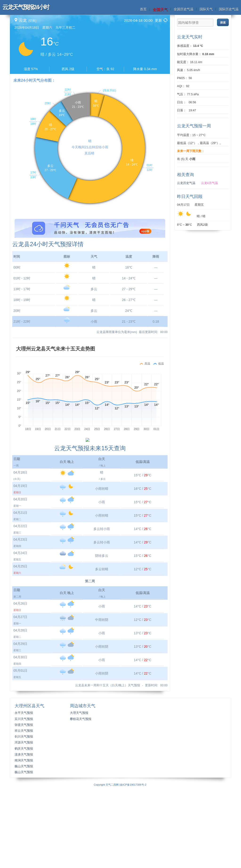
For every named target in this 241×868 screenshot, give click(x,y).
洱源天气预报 (24, 823)
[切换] (32, 21)
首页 (143, 9)
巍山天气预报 (24, 847)
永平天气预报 (24, 794)
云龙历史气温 (186, 183)
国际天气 (206, 9)
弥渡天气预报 (24, 806)
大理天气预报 (79, 794)
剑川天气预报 (24, 817)
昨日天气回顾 (190, 197)
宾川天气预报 (24, 800)
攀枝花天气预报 (81, 800)
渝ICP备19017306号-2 (133, 865)
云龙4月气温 (209, 183)
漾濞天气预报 (24, 835)
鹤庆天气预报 (24, 829)
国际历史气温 (229, 9)
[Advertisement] (90, 252)
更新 (158, 20)
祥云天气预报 (24, 812)
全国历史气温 (184, 9)
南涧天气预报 (24, 841)
